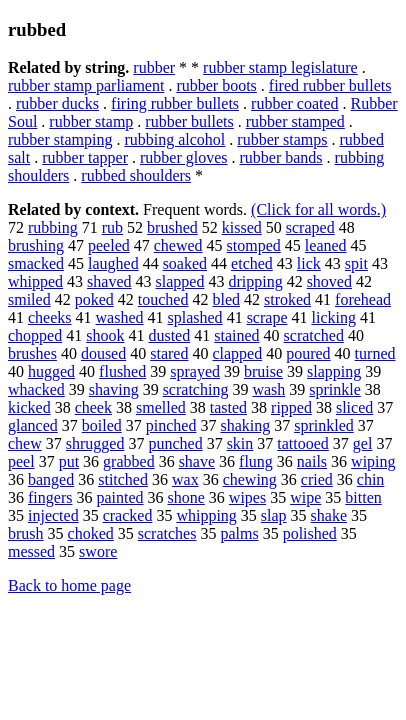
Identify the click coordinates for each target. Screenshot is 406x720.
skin (240, 443)
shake (329, 515)
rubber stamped (295, 121)
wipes (247, 497)
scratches (167, 533)
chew (25, 443)
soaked (185, 263)
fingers (50, 497)
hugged (51, 371)
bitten (363, 497)
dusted (169, 335)
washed (120, 317)
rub (112, 227)
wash (268, 389)
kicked (29, 407)
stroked (287, 299)
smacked (36, 263)
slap (274, 515)
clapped (237, 353)
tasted (228, 407)
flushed (122, 371)
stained (236, 335)
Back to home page (69, 585)
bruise (263, 371)
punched (175, 443)
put (69, 461)
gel (363, 443)
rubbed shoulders (136, 175)
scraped (310, 227)
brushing (36, 245)
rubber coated (295, 103)
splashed (195, 317)
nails (312, 461)
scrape (267, 317)
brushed (172, 227)
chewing (250, 479)
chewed (178, 245)
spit (356, 263)
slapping (334, 371)
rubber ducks (57, 103)
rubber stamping (60, 139)
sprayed (195, 371)
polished (310, 533)
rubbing (53, 227)
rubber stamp (91, 121)
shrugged (95, 443)
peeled (109, 245)
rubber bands (280, 157)
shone (186, 497)
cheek (93, 407)
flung (256, 461)
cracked (128, 515)
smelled (161, 407)
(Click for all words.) (318, 209)
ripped (291, 407)
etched (252, 263)
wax (185, 479)
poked (94, 299)
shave (197, 461)
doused (103, 353)
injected (53, 515)
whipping (206, 515)
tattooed (303, 443)
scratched (314, 335)
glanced (33, 425)
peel (21, 461)
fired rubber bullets (330, 85)
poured (308, 353)
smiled (29, 299)
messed (31, 551)
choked (91, 533)
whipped (35, 281)
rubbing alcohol (174, 139)
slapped (180, 281)
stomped (254, 245)
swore (98, 551)
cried (317, 479)
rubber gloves (184, 157)
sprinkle (335, 389)
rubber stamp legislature (280, 67)
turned (375, 353)
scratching (196, 389)
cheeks (50, 317)
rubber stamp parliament (86, 85)
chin (371, 479)
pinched (171, 425)
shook (105, 335)
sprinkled (324, 425)
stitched (123, 479)
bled (226, 299)
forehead (363, 299)
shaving (114, 389)
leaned (326, 245)
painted (119, 497)
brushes (32, 353)
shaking (245, 425)
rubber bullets (189, 121)
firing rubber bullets (175, 103)
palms (239, 533)
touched (163, 299)
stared (169, 353)
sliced (354, 407)
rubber (154, 67)
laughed (113, 263)
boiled (102, 425)
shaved (109, 281)
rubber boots (216, 85)
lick (309, 263)
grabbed (129, 461)
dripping (255, 281)
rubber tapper (85, 157)
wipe (305, 497)
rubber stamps (282, 139)
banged (51, 479)
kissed (242, 227)
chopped (35, 335)
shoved (329, 281)
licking (333, 317)
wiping (373, 461)
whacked (36, 389)
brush (26, 533)
